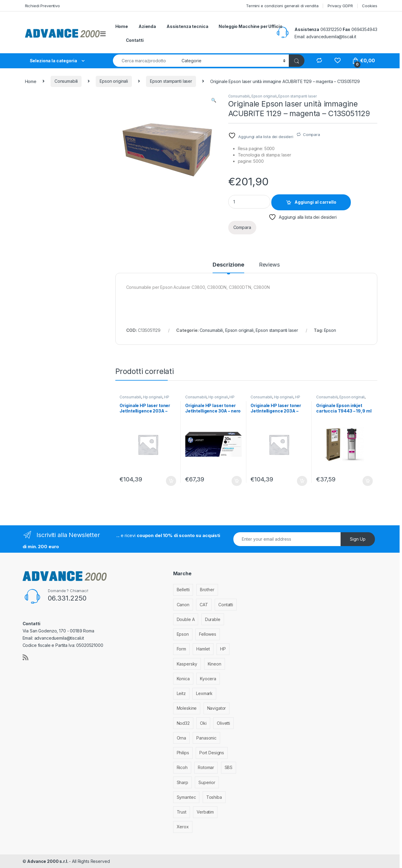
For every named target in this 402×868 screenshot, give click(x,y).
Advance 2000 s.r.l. (48, 861)
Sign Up (358, 539)
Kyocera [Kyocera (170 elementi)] (208, 679)
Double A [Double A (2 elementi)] (186, 619)
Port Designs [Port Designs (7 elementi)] (212, 753)
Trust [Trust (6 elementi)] (182, 812)
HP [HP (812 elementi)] (223, 649)
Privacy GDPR (340, 6)
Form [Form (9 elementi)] (181, 649)
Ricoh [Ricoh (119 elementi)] (182, 767)
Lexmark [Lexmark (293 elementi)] (204, 693)
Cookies (369, 6)
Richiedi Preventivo (42, 6)
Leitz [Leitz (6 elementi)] (181, 693)
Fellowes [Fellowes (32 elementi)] (208, 634)
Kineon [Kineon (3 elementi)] (215, 664)
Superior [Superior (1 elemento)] (207, 782)
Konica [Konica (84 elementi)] (183, 679)
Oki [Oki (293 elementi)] (203, 723)
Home (122, 26)
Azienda (147, 26)
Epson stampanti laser (171, 81)
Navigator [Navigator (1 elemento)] (217, 708)
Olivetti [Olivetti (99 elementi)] (223, 723)
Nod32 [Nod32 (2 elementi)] (183, 723)
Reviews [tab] (269, 265)
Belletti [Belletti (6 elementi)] (183, 590)
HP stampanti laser (144, 399)
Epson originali (114, 81)
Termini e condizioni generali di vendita (282, 6)
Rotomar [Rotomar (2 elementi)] (206, 767)
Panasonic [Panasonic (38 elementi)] (206, 738)
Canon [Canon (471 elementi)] (183, 605)
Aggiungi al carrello (315, 202)
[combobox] (146, 61)
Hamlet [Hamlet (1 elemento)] (203, 649)
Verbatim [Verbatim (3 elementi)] (205, 812)
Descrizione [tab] (228, 265)
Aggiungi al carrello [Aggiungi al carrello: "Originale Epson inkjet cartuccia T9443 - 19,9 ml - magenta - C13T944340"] (368, 481)
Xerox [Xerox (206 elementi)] (183, 827)
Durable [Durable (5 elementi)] (213, 619)
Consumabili (66, 81)
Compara (312, 134)
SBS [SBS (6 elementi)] (229, 767)
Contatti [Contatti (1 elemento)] (226, 605)
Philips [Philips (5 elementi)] (183, 753)
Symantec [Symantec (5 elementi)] (186, 797)
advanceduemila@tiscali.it (331, 37)
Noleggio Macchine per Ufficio (250, 26)
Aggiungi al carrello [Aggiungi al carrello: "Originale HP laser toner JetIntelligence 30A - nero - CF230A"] (237, 481)
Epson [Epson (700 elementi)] (183, 634)
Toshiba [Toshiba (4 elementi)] (214, 797)
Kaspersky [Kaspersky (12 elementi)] (187, 664)
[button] (214, 100)
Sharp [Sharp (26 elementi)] (182, 782)
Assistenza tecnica (187, 26)
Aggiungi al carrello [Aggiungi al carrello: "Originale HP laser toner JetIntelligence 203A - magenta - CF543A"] (171, 481)
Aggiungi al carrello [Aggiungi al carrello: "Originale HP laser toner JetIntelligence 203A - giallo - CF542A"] (302, 481)
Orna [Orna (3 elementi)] (181, 738)
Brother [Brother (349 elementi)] (207, 590)
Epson (330, 330)
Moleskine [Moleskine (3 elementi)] (187, 708)
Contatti (135, 40)
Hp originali (153, 397)
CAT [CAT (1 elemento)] (204, 605)
